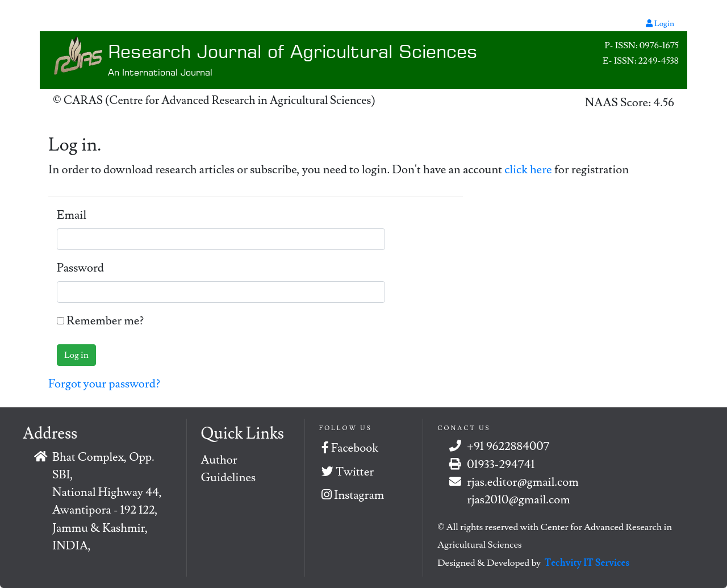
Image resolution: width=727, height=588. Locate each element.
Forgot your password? (104, 384)
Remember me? (105, 321)
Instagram (353, 495)
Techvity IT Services (587, 563)
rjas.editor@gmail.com (523, 482)
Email (72, 215)
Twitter (348, 472)
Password (80, 268)
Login (660, 24)
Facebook (350, 448)
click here (529, 170)
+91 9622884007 (508, 446)
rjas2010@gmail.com (519, 500)
